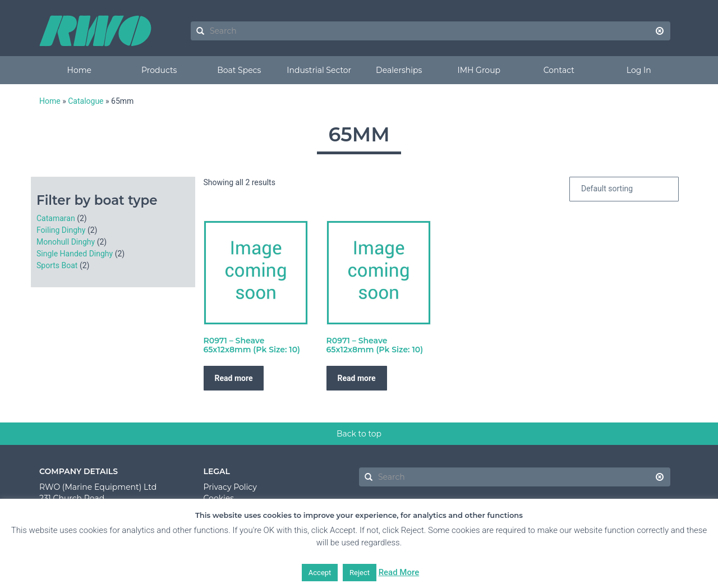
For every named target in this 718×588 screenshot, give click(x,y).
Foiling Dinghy (61, 230)
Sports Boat (57, 265)
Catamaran (56, 218)
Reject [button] (360, 573)
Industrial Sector (319, 70)
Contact (559, 70)
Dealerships (399, 70)
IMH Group (479, 70)
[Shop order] (624, 189)
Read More (399, 572)
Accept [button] (320, 573)
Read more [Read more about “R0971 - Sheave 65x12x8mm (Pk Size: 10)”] (234, 378)
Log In (639, 70)
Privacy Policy (230, 487)
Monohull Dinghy (66, 242)
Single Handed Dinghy (75, 254)
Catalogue (86, 101)
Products (159, 70)
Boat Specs (239, 70)
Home (79, 70)
